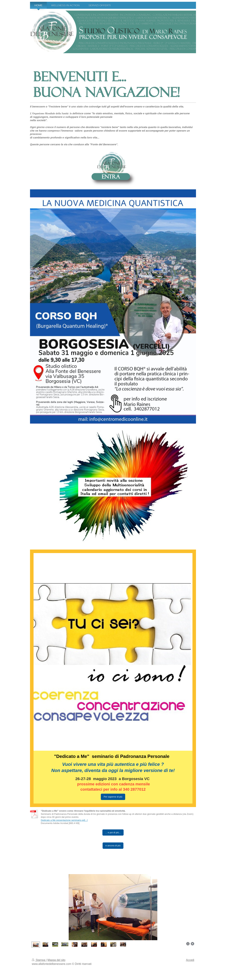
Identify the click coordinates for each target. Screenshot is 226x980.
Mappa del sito (56, 960)
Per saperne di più (113, 797)
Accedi (190, 960)
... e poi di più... (113, 832)
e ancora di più (113, 846)
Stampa (39, 960)
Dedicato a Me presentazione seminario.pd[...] (64, 820)
